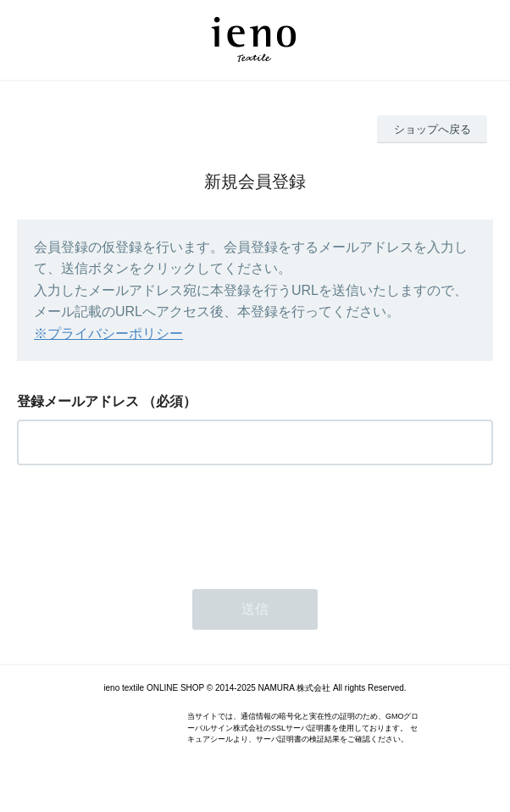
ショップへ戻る (432, 129)
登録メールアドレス (78, 401)
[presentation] (146, 522)
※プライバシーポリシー (108, 334)
